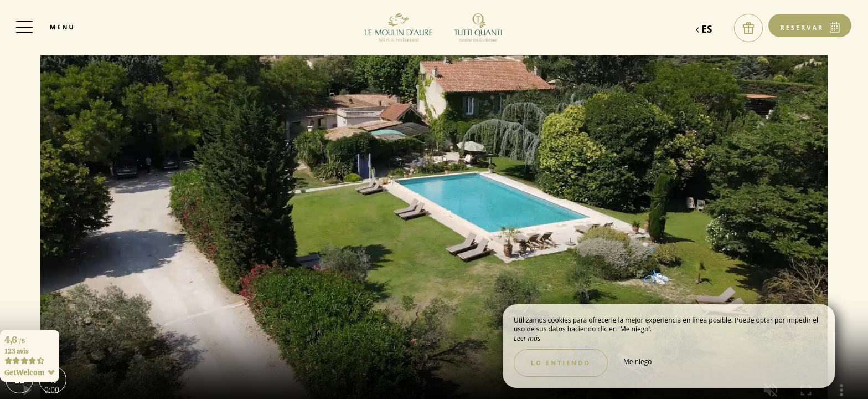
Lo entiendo (561, 363)
